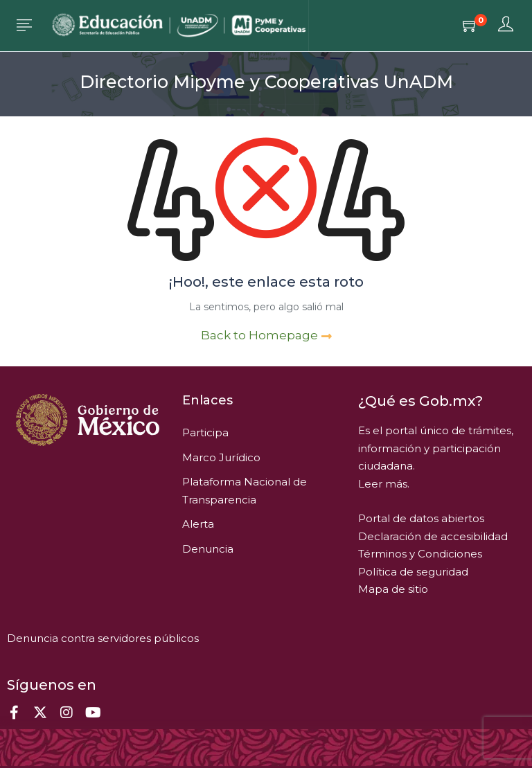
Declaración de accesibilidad (433, 536)
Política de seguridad (413, 572)
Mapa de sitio (393, 589)
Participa (205, 432)
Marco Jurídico (221, 457)
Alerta (198, 524)
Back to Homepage (266, 335)
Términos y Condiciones (420, 554)
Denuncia (208, 549)
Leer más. (384, 484)
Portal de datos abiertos (421, 518)
